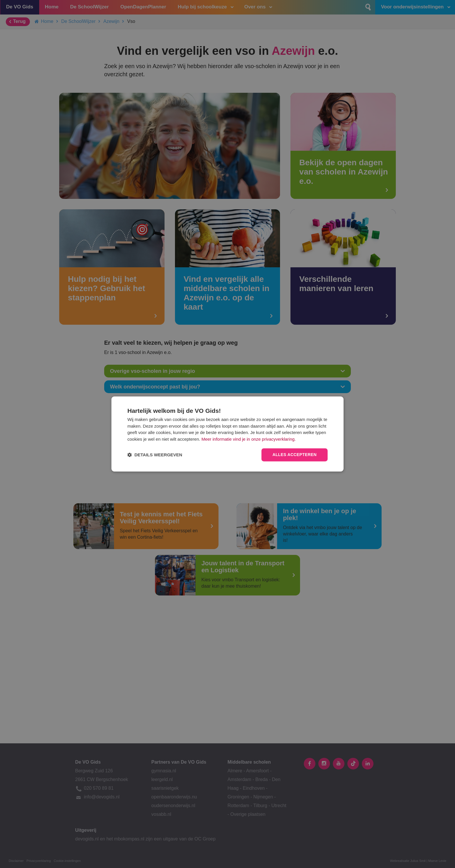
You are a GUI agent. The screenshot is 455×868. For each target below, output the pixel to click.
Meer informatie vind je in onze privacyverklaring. (249, 439)
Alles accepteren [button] (295, 455)
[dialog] (228, 434)
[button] (155, 455)
